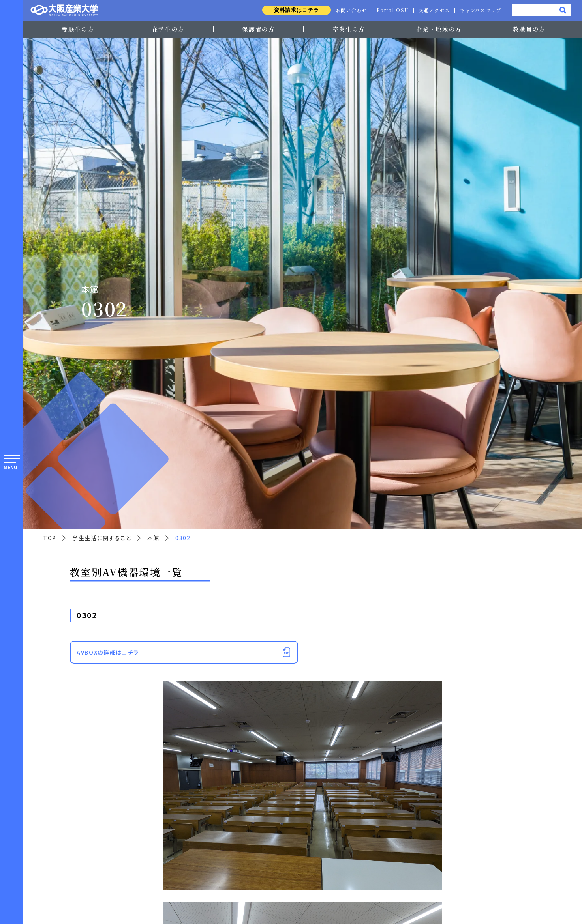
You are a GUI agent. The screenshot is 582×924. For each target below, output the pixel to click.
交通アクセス (433, 10)
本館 (153, 538)
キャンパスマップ (480, 10)
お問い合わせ (347, 10)
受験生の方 (78, 29)
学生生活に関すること (102, 538)
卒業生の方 (349, 29)
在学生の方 (168, 29)
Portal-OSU (390, 10)
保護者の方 (258, 29)
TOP (50, 538)
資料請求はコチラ (292, 10)
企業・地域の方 (439, 29)
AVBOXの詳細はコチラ (108, 652)
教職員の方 (529, 29)
